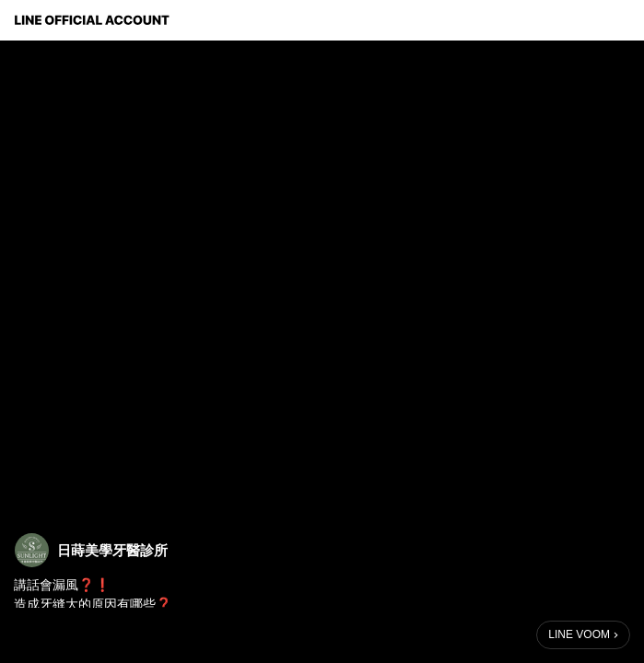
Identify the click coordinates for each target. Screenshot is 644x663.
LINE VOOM (579, 634)
